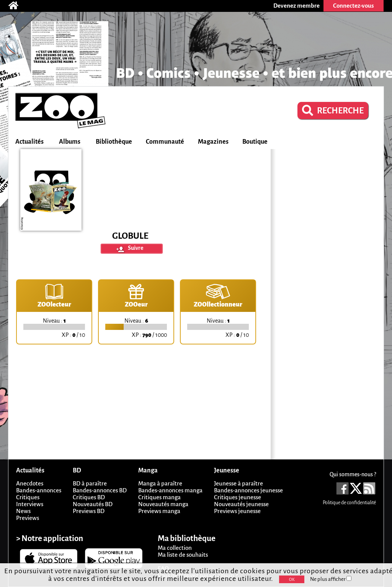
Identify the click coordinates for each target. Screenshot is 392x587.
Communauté (165, 142)
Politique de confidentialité (349, 503)
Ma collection (175, 548)
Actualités (29, 142)
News (23, 511)
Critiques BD (89, 497)
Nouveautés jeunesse (241, 504)
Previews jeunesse (237, 511)
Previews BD (89, 511)
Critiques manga (159, 497)
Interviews (30, 504)
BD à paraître (90, 483)
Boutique (255, 142)
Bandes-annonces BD (100, 490)
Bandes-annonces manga (170, 490)
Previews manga (159, 511)
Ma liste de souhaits (183, 555)
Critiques (28, 497)
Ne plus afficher (331, 579)
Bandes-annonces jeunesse (248, 490)
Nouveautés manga (163, 504)
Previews (28, 518)
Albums (70, 142)
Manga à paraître (160, 483)
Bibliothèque (114, 142)
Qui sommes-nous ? (353, 474)
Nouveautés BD (93, 504)
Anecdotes (30, 483)
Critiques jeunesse (238, 497)
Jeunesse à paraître (238, 483)
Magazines (213, 142)
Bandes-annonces (39, 490)
